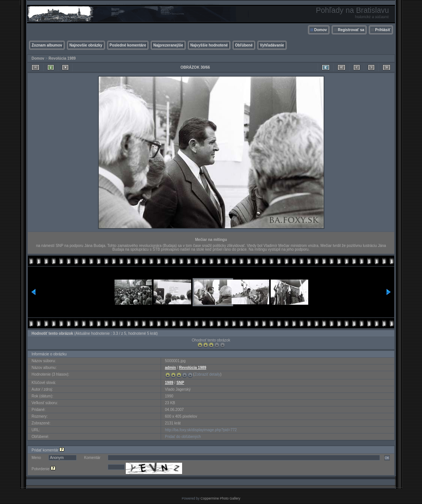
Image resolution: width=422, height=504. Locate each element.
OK (387, 458)
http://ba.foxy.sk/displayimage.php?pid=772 (201, 430)
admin (170, 368)
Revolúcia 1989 (62, 58)
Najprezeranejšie (168, 45)
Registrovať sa (351, 30)
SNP (180, 383)
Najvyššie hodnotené (209, 45)
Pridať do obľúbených (183, 437)
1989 (169, 383)
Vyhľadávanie (272, 45)
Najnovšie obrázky (86, 45)
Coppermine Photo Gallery (220, 498)
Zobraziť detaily (207, 374)
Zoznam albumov (47, 45)
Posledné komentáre (128, 45)
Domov (321, 30)
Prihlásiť (383, 30)
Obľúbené (244, 45)
